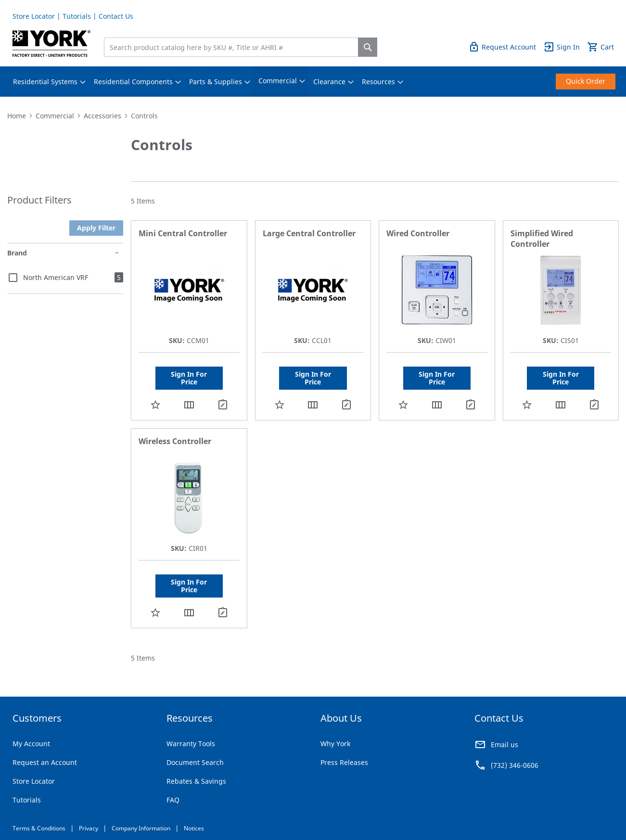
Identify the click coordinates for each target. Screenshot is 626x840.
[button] (155, 404)
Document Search (195, 762)
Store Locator (34, 16)
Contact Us (116, 16)
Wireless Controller (175, 441)
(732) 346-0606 (515, 765)
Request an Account (45, 762)
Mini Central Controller (183, 233)
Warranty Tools (191, 744)
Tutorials (77, 16)
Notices (194, 828)
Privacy (89, 828)
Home (17, 116)
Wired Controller (418, 233)
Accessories (102, 116)
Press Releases (344, 762)
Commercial (55, 116)
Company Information (141, 828)
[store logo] (52, 44)
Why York (335, 744)
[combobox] (233, 47)
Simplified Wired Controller (542, 239)
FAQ (173, 800)
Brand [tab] (17, 253)
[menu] (313, 82)
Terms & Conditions (39, 828)
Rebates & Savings (196, 781)
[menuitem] (45, 82)
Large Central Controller (309, 233)
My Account (31, 744)
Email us (505, 745)
